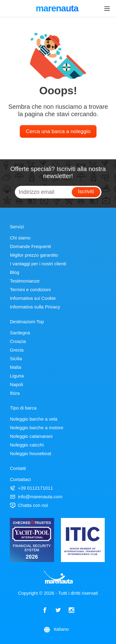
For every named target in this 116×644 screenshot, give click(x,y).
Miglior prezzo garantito (34, 255)
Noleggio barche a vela (34, 419)
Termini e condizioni (30, 289)
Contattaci (20, 479)
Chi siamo (20, 238)
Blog (15, 272)
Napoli (17, 384)
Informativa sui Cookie (33, 298)
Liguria (17, 376)
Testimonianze (25, 281)
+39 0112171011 (31, 488)
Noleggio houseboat (30, 453)
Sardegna (20, 333)
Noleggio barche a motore (37, 428)
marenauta (58, 9)
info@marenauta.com (36, 497)
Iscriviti (86, 192)
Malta (16, 367)
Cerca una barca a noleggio (58, 131)
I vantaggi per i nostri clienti (38, 264)
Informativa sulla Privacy (35, 307)
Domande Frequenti (30, 246)
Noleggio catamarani (31, 436)
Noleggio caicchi (27, 445)
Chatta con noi (29, 505)
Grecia (17, 350)
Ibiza (15, 393)
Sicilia (16, 359)
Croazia (18, 341)
